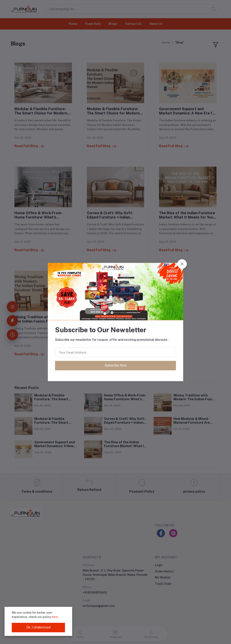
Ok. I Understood (38, 627)
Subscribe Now (116, 365)
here (55, 617)
